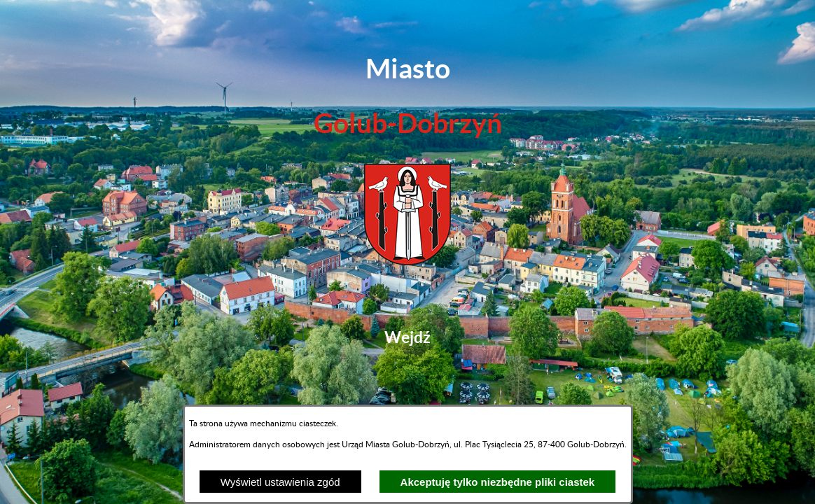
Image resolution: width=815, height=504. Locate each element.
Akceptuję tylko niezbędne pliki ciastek (498, 482)
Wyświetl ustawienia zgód (280, 482)
